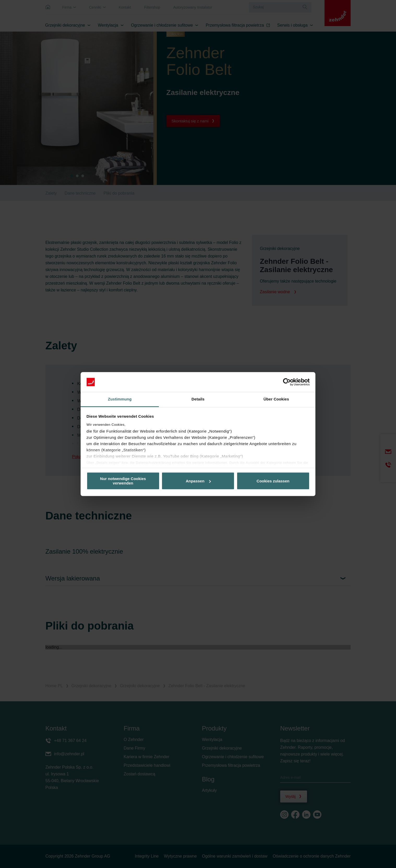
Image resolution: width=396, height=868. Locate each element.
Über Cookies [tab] (276, 399)
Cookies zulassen (273, 481)
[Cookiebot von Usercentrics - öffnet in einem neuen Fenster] (287, 382)
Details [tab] (198, 399)
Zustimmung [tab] (120, 399)
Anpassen (198, 481)
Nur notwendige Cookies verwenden (123, 481)
